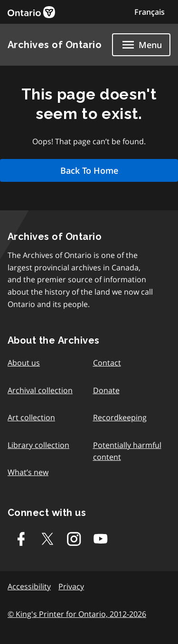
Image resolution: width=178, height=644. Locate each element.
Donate (106, 390)
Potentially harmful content (127, 451)
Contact (107, 363)
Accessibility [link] (29, 586)
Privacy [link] (71, 586)
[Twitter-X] (47, 539)
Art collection (31, 417)
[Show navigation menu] (141, 45)
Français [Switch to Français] (150, 12)
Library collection (38, 445)
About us (24, 363)
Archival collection (40, 390)
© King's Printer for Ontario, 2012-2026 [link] (77, 614)
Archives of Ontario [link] (55, 45)
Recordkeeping (120, 417)
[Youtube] (101, 539)
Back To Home (89, 170)
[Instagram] (74, 539)
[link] (31, 12)
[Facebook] (21, 539)
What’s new (28, 472)
